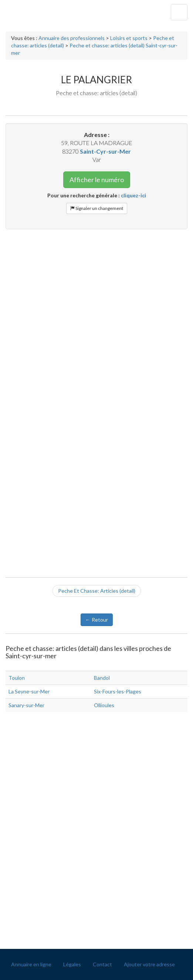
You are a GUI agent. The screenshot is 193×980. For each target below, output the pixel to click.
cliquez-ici (133, 195)
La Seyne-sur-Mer (29, 691)
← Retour (97, 620)
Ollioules (104, 705)
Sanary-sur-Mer (26, 705)
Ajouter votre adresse (149, 964)
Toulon (17, 678)
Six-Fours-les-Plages (118, 691)
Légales (72, 964)
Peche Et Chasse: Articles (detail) (97, 591)
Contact (102, 964)
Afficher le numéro (97, 180)
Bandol (102, 678)
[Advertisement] (96, 288)
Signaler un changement (97, 208)
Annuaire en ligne (31, 964)
